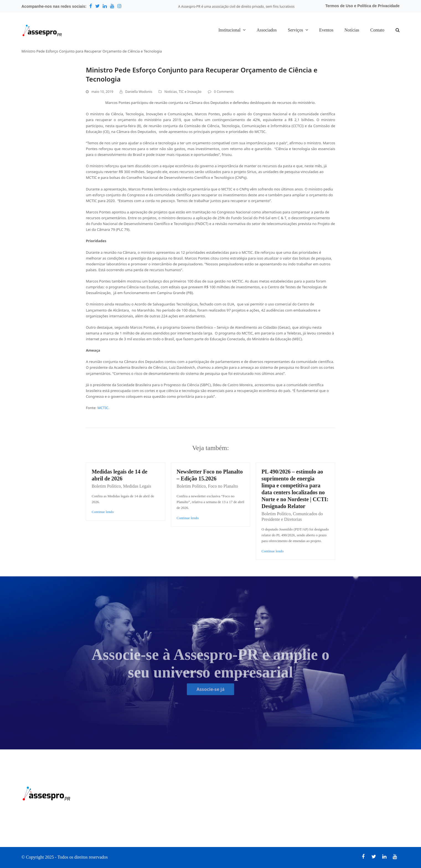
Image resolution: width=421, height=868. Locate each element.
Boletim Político (106, 486)
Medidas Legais (137, 486)
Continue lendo (103, 512)
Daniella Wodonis (139, 92)
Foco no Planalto (223, 486)
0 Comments (224, 92)
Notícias (171, 92)
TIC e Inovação (190, 92)
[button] (398, 30)
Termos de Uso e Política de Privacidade (362, 6)
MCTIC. (103, 408)
